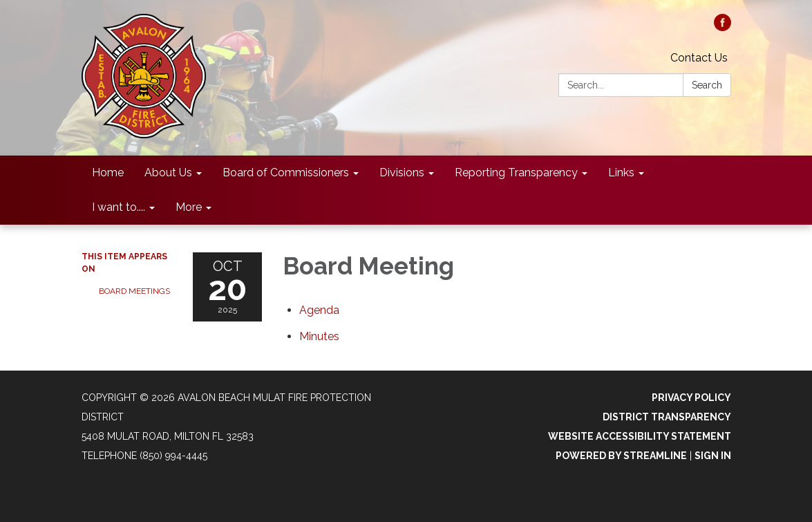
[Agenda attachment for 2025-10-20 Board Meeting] (319, 310)
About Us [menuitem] (168, 173)
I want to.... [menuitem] (119, 207)
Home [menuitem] (108, 173)
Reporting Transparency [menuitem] (516, 173)
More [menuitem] (189, 207)
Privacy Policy (691, 398)
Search (707, 85)
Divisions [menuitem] (402, 173)
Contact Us (699, 58)
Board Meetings (134, 291)
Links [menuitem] (621, 173)
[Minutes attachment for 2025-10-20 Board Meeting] (319, 336)
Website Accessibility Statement (640, 436)
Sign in (713, 456)
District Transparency (667, 417)
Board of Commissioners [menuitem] (286, 173)
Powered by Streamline (621, 456)
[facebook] (723, 27)
